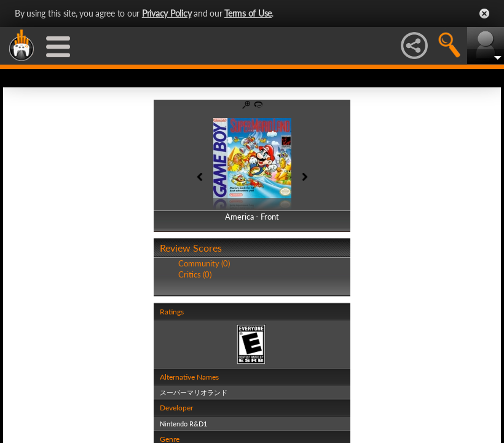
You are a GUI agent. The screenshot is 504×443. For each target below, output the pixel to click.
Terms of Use (248, 13)
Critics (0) (195, 274)
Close (484, 14)
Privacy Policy (167, 13)
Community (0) (204, 263)
